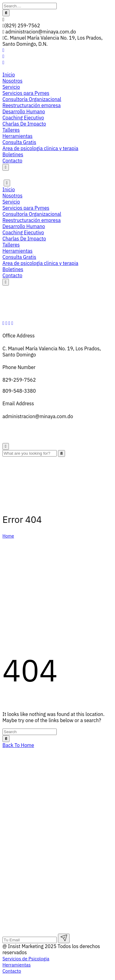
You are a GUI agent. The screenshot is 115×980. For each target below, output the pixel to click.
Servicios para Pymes (26, 93)
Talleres (11, 130)
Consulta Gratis (19, 142)
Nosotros (12, 81)
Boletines (13, 154)
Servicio (11, 87)
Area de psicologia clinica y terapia (40, 148)
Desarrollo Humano (24, 111)
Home (8, 536)
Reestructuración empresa (32, 105)
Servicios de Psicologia (27, 844)
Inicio (9, 75)
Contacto (12, 161)
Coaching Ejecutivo (23, 118)
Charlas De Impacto (24, 124)
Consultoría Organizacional (32, 99)
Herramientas (17, 136)
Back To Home (18, 745)
